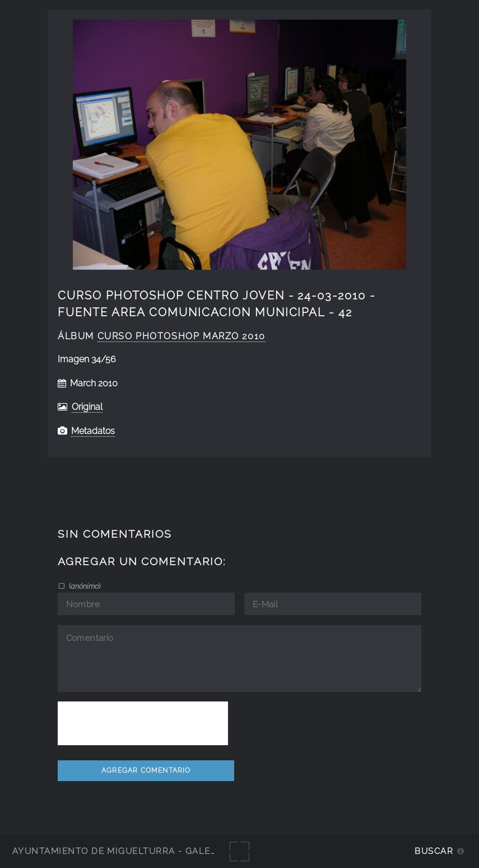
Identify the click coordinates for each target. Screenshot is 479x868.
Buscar (434, 851)
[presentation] (143, 723)
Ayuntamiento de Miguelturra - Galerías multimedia (154, 851)
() (84, 586)
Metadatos (93, 431)
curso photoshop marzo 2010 (182, 336)
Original (87, 407)
